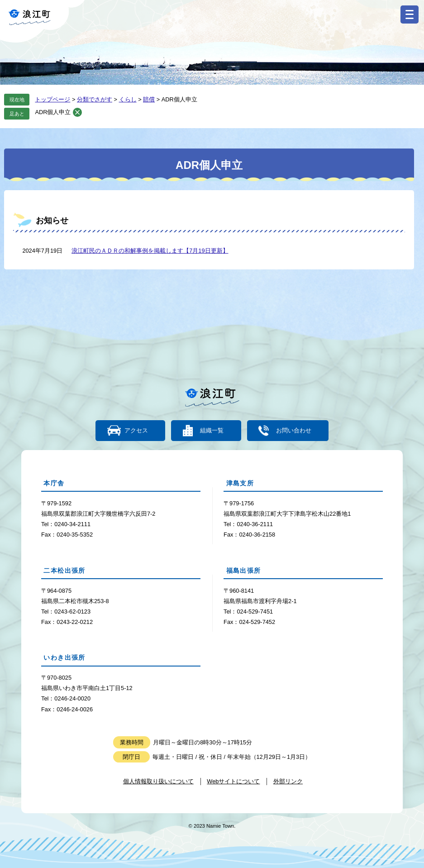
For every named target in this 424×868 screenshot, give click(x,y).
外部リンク (288, 781)
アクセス (136, 430)
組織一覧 (212, 430)
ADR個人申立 (53, 112)
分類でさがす (95, 99)
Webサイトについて (233, 781)
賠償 (149, 99)
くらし (128, 99)
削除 (77, 112)
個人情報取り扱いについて (158, 781)
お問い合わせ (293, 430)
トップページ (52, 99)
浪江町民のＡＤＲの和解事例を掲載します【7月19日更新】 (150, 251)
